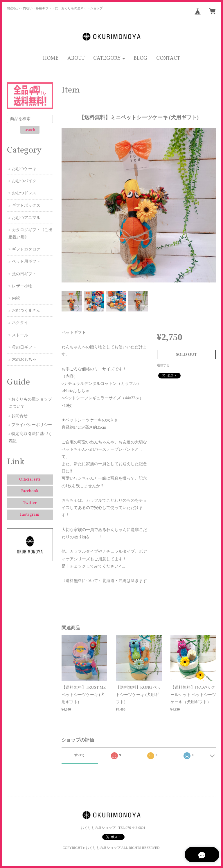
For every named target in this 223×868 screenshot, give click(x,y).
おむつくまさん (26, 310)
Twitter (30, 503)
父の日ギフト (24, 274)
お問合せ (19, 416)
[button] (109, 59)
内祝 (16, 298)
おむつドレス (24, 193)
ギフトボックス (26, 205)
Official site (30, 480)
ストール (20, 335)
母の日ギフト (24, 347)
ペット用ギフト (26, 261)
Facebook (30, 491)
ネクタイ (20, 323)
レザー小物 (22, 286)
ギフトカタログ (26, 249)
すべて (80, 755)
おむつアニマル (26, 218)
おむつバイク (24, 181)
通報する (163, 365)
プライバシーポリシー (32, 425)
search (30, 130)
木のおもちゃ (24, 359)
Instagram (30, 515)
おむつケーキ (24, 169)
